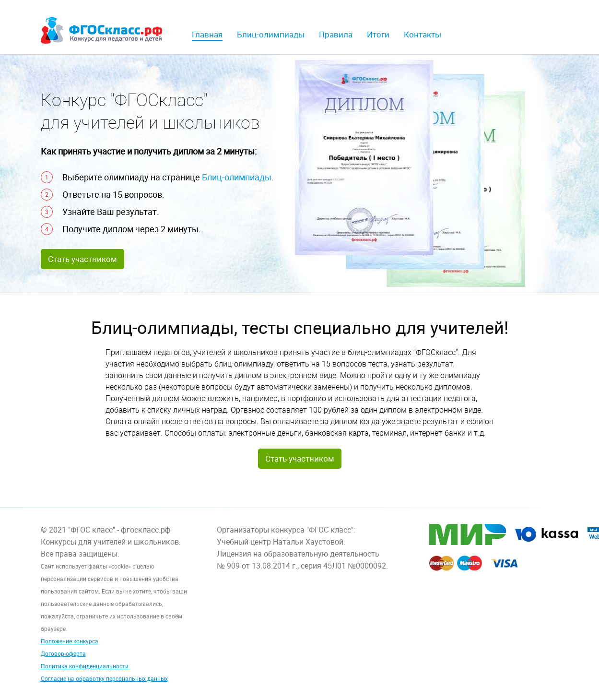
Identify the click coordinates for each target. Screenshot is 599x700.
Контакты (423, 34)
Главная (207, 34)
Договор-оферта (63, 653)
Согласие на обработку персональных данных (104, 678)
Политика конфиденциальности (85, 666)
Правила (336, 34)
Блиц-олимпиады (271, 34)
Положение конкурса (70, 641)
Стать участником (82, 259)
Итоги (378, 34)
